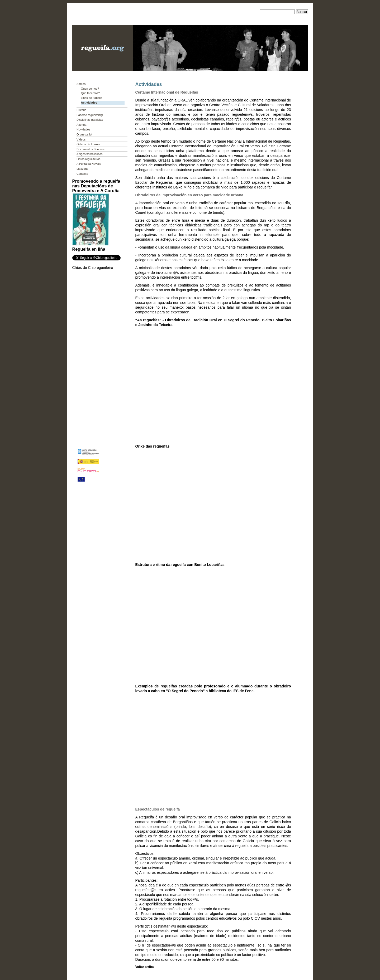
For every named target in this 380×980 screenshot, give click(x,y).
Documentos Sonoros (91, 149)
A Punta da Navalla (89, 164)
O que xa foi (84, 134)
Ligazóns (82, 169)
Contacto (82, 174)
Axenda (81, 125)
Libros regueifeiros (89, 159)
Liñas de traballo (92, 98)
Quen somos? (90, 89)
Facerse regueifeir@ (90, 115)
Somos (81, 84)
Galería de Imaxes (88, 144)
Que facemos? (91, 93)
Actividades (89, 103)
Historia (81, 110)
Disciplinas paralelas (90, 120)
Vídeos (81, 139)
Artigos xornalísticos (89, 154)
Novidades (83, 129)
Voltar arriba (145, 967)
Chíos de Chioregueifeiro (93, 268)
